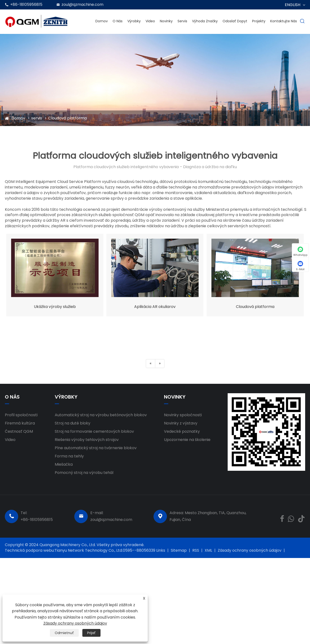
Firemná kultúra (20, 423)
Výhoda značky (205, 21)
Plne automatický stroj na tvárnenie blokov (96, 448)
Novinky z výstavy (181, 423)
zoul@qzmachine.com (82, 4)
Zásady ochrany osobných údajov (250, 550)
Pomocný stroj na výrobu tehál (84, 473)
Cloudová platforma (67, 118)
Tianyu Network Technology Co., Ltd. (89, 550)
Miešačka (64, 464)
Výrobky (134, 21)
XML (208, 550)
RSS (196, 550)
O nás (118, 21)
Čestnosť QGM (19, 431)
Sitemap (179, 550)
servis (182, 21)
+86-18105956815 (26, 4)
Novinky (166, 21)
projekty (259, 21)
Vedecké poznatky (182, 431)
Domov (102, 21)
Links (161, 550)
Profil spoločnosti (21, 415)
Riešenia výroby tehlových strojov (87, 440)
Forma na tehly (69, 456)
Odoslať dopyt (235, 21)
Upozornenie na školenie (187, 440)
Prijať (91, 633)
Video (150, 21)
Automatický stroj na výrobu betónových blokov (101, 415)
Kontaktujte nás (284, 21)
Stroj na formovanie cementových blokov (94, 431)
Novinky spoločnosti (183, 415)
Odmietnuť (64, 633)
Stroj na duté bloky (73, 423)
